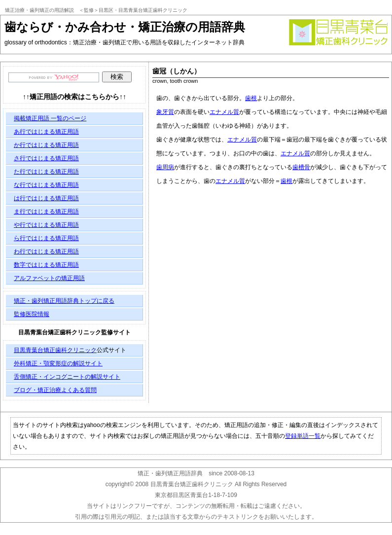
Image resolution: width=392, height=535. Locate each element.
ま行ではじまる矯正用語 (46, 212)
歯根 (251, 98)
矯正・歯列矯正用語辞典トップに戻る (64, 301)
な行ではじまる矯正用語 (46, 185)
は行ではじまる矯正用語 (46, 198)
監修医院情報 (32, 314)
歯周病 (165, 167)
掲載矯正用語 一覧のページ (50, 118)
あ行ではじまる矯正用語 (46, 132)
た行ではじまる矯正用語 (46, 172)
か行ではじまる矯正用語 (46, 145)
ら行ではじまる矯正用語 (46, 238)
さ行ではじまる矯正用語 (46, 158)
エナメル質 (224, 112)
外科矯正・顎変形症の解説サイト (58, 363)
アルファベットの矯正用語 (49, 278)
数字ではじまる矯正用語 (46, 265)
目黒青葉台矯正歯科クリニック (55, 350)
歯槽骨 (301, 167)
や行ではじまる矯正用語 (46, 225)
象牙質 (165, 112)
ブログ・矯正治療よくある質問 (55, 390)
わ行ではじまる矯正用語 (46, 251)
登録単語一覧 (303, 436)
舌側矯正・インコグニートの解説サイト (67, 377)
